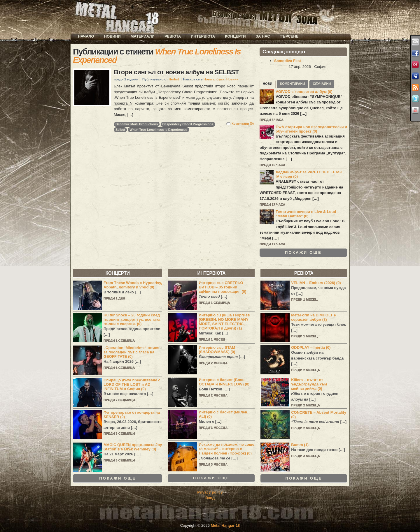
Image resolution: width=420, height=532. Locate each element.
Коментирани (293, 84)
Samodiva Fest (288, 61)
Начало (86, 36)
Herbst (174, 79)
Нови (268, 84)
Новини (112, 36)
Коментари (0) (243, 124)
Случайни (322, 84)
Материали (143, 36)
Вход (210, 498)
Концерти (235, 36)
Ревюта (173, 36)
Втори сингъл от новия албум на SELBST (176, 72)
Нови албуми (214, 79)
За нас (263, 36)
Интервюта (203, 36)
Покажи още (303, 253)
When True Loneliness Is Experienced (158, 130)
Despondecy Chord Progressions (188, 124)
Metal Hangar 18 (225, 525)
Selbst (120, 130)
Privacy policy (210, 492)
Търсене (289, 36)
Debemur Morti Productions (137, 124)
